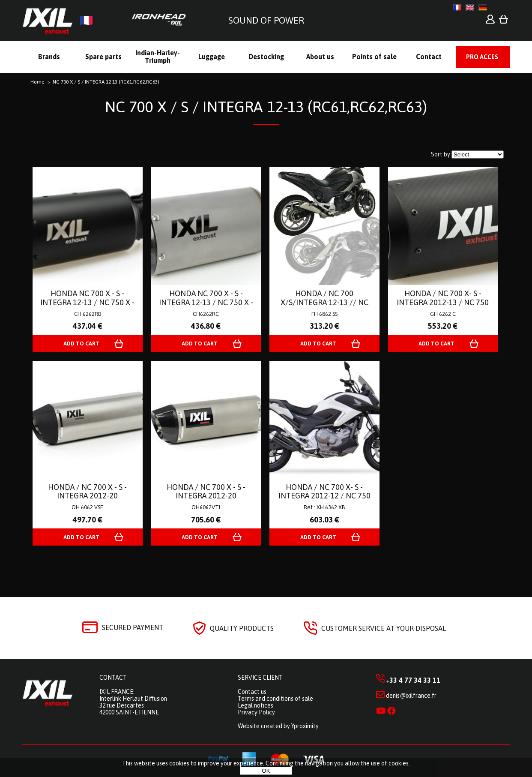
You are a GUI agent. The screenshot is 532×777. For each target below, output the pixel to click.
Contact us (252, 692)
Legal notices (256, 705)
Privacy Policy (256, 712)
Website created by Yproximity (278, 726)
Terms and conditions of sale (275, 699)
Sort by (441, 154)
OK (266, 771)
